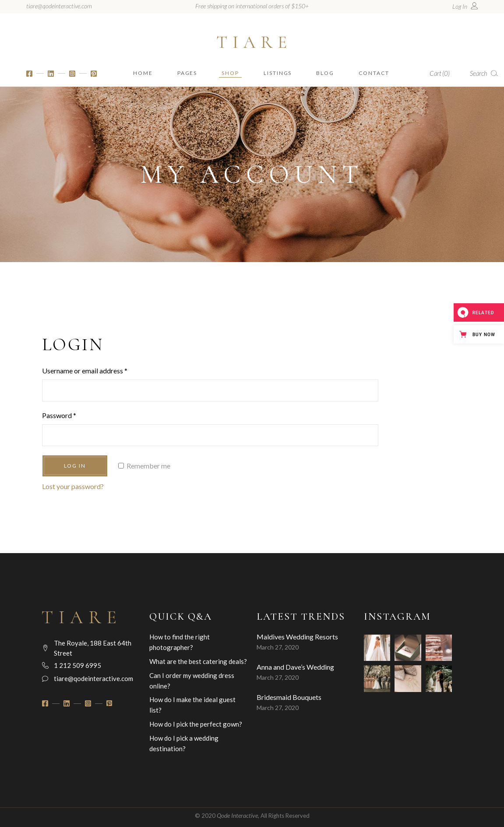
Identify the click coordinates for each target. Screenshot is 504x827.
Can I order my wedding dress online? (192, 681)
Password (59, 415)
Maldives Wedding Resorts (297, 637)
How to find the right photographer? (180, 642)
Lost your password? (73, 486)
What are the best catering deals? (198, 661)
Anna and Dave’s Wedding (295, 667)
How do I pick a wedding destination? (184, 743)
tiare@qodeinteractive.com (59, 6)
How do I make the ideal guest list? (192, 705)
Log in (75, 466)
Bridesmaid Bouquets (289, 697)
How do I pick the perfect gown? (196, 724)
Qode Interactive (237, 815)
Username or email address (85, 371)
